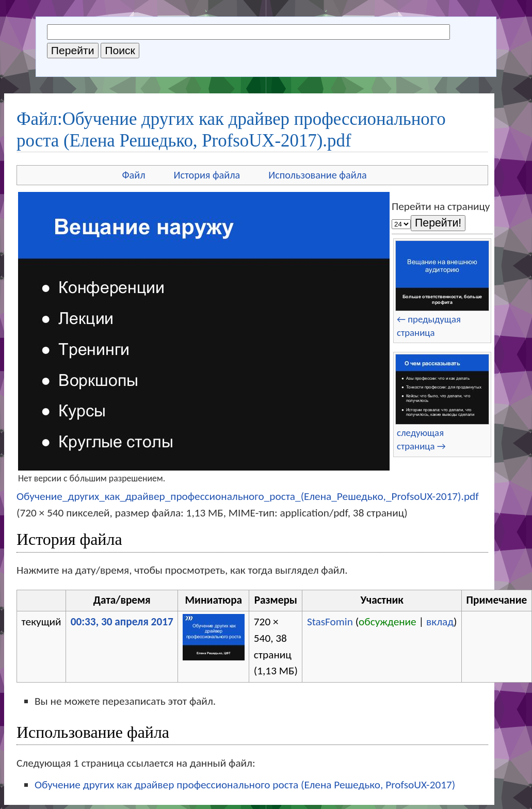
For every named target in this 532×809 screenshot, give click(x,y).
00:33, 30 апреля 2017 (122, 622)
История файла (207, 175)
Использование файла (317, 175)
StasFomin (330, 622)
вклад (440, 622)
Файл (133, 175)
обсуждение (388, 622)
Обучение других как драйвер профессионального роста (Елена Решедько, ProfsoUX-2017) (245, 785)
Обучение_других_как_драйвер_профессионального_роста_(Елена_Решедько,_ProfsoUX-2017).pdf (248, 496)
